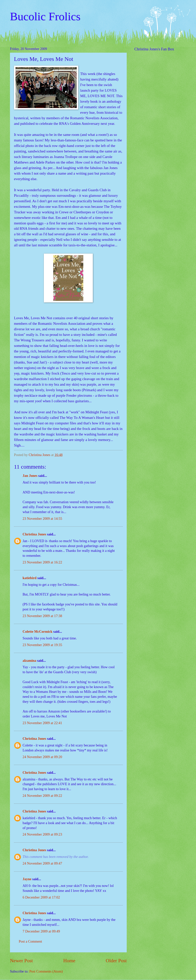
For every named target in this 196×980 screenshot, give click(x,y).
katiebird (30, 578)
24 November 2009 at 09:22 (42, 796)
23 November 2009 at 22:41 (42, 723)
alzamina (29, 661)
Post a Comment (30, 941)
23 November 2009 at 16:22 (42, 562)
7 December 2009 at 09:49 (41, 931)
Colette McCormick (38, 632)
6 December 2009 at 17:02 (41, 897)
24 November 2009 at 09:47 (42, 863)
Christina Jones (34, 534)
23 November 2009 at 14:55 (42, 519)
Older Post (116, 961)
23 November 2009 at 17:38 (42, 616)
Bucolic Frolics (45, 16)
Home (69, 961)
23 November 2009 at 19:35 (42, 645)
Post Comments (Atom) (46, 971)
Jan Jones (30, 476)
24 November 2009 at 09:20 (42, 757)
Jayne (27, 879)
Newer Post (21, 961)
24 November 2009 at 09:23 (42, 834)
